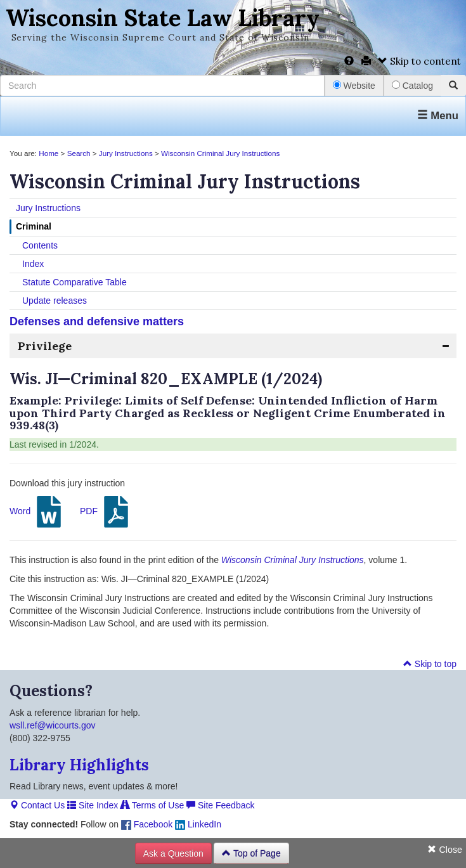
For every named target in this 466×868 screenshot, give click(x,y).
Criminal (34, 226)
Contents (40, 245)
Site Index (93, 805)
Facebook (147, 824)
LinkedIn (198, 824)
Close (445, 850)
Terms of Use (152, 805)
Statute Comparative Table (74, 282)
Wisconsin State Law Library (163, 18)
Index (33, 264)
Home (49, 153)
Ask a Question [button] (173, 853)
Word (37, 512)
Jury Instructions (126, 153)
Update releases (55, 301)
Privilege (45, 346)
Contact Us (37, 805)
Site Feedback (220, 805)
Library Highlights (79, 765)
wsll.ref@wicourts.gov (53, 725)
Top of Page (251, 853)
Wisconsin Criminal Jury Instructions (220, 153)
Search (79, 153)
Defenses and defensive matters (97, 321)
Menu (438, 116)
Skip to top (430, 664)
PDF (106, 512)
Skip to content (419, 61)
